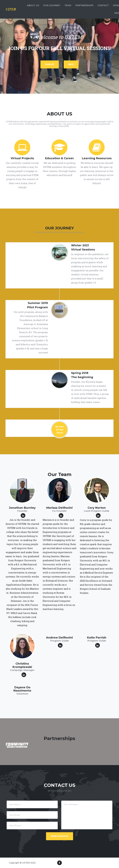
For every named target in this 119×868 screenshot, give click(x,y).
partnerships (84, 7)
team (68, 7)
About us (33, 7)
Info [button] (71, 64)
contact (103, 7)
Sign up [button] (50, 64)
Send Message (60, 836)
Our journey (52, 7)
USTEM (13, 10)
